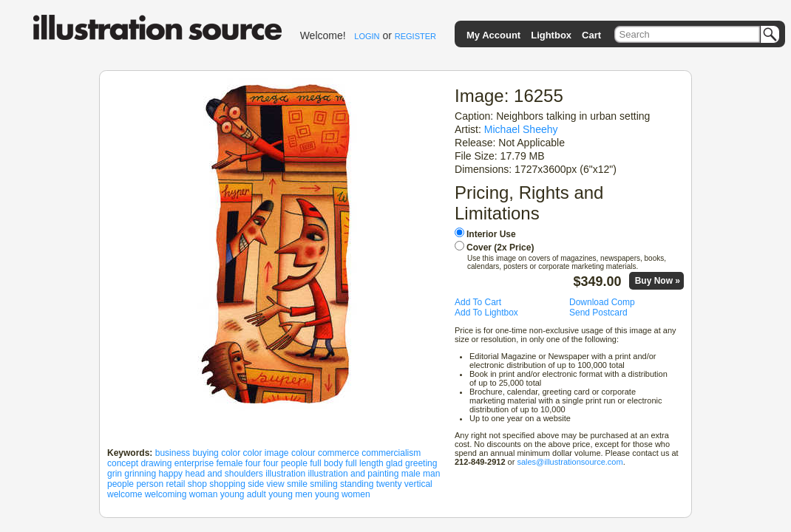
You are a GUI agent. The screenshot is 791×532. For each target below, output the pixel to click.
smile (297, 484)
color (231, 453)
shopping (227, 484)
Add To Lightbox (486, 313)
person (150, 484)
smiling (323, 484)
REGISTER (415, 36)
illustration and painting (354, 474)
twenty (389, 484)
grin (115, 474)
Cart (591, 35)
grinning (140, 474)
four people (285, 463)
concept (123, 463)
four (253, 463)
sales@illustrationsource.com (570, 462)
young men (290, 494)
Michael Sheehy (521, 129)
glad (394, 463)
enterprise (194, 463)
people (120, 484)
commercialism (391, 453)
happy (170, 474)
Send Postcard (598, 313)
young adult (243, 494)
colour (303, 453)
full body (326, 463)
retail (175, 484)
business (173, 453)
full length (364, 463)
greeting (421, 463)
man (431, 474)
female (229, 463)
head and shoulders (224, 474)
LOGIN (367, 36)
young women (343, 494)
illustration (285, 474)
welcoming (166, 494)
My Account (493, 35)
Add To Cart (478, 302)
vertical (418, 484)
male (411, 474)
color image (266, 453)
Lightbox (551, 35)
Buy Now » (658, 281)
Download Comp (602, 302)
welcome (125, 494)
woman (204, 494)
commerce (339, 453)
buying (205, 453)
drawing (156, 463)
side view (266, 484)
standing (357, 484)
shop (197, 484)
